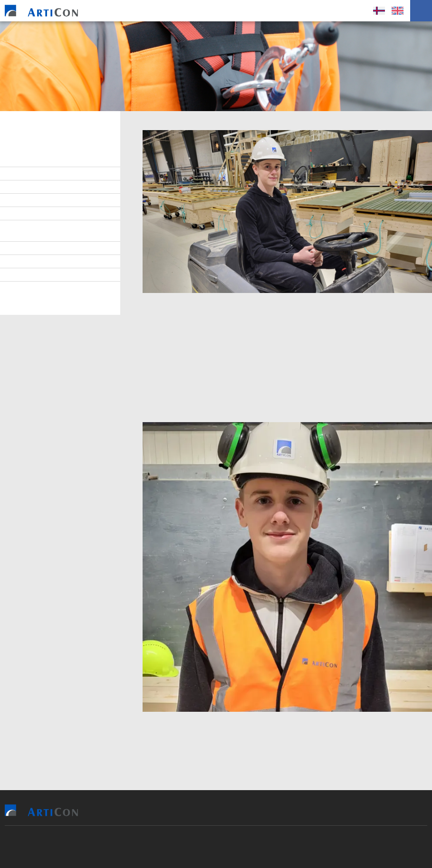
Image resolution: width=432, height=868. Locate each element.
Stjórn (24, 160)
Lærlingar (30, 187)
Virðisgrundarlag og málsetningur (48, 231)
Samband (28, 214)
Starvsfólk (32, 174)
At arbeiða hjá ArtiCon (50, 200)
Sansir (122, 847)
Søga (22, 275)
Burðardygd (33, 248)
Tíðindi (25, 262)
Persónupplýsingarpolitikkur (62, 288)
